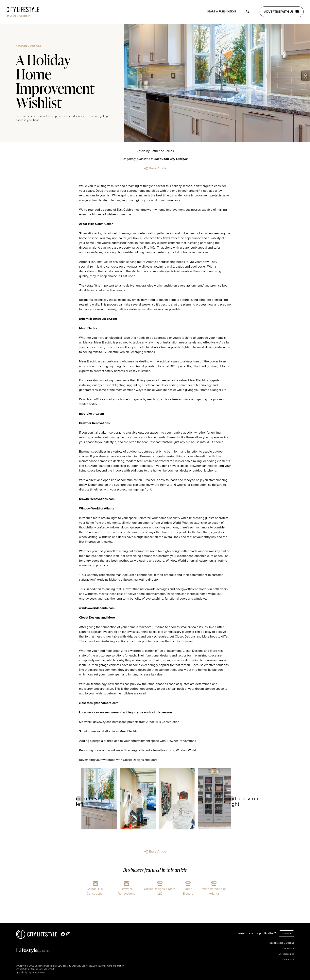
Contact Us (288, 959)
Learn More (287, 934)
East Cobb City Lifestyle (171, 159)
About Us (289, 948)
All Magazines (287, 954)
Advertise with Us (282, 11)
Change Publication (18, 16)
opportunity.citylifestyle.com (30, 972)
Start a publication (222, 12)
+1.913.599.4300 (94, 966)
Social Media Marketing (282, 943)
